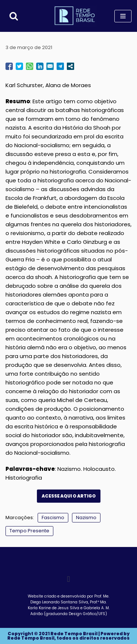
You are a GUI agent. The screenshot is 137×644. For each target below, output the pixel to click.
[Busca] (14, 16)
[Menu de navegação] (123, 16)
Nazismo (86, 518)
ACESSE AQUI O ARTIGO (69, 496)
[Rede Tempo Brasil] (75, 16)
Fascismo (53, 518)
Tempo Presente (29, 531)
